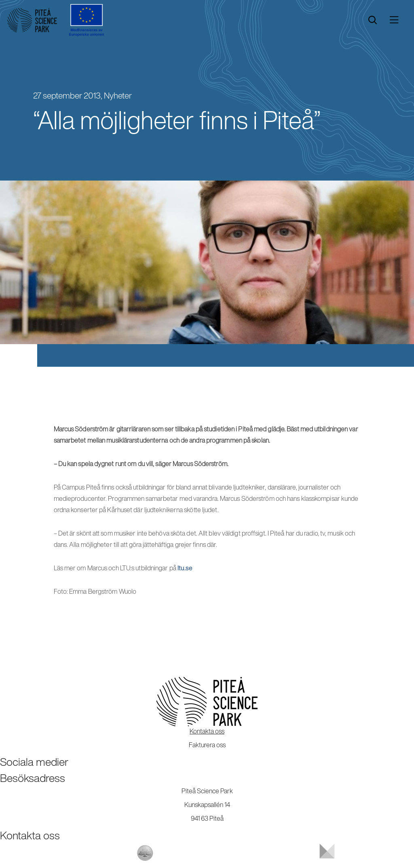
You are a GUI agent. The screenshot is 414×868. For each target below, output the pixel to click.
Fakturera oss (207, 745)
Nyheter (118, 96)
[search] (373, 20)
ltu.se (185, 568)
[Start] (32, 20)
